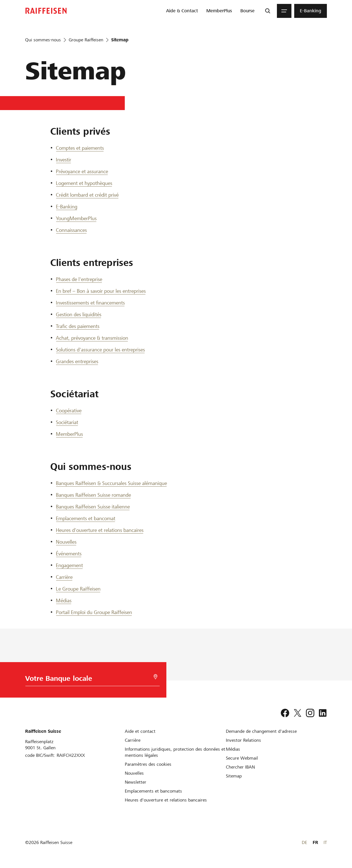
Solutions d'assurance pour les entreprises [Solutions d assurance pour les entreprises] (100, 350)
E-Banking (67, 207)
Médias (64, 601)
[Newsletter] (136, 782)
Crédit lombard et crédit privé (87, 195)
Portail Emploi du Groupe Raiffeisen (94, 612)
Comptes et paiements (80, 148)
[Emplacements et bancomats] (153, 791)
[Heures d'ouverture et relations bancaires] (166, 800)
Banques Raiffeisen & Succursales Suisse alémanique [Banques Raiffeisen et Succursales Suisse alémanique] (111, 483)
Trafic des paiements (78, 326)
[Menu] (284, 11)
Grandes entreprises (77, 361)
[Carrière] (133, 740)
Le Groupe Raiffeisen (78, 589)
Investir (64, 160)
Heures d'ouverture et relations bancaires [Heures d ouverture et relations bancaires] (100, 530)
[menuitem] (182, 11)
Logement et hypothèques (84, 183)
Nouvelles (66, 542)
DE (304, 842)
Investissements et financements (90, 303)
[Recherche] (268, 11)
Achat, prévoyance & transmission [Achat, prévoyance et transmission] (92, 338)
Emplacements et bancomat (86, 518)
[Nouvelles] (134, 773)
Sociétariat (67, 422)
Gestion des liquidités (79, 314)
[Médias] (233, 749)
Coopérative (69, 411)
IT (325, 842)
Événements (69, 554)
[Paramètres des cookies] (148, 764)
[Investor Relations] (243, 740)
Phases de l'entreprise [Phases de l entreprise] (79, 279)
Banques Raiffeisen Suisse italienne (93, 507)
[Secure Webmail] (242, 758)
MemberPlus (69, 434)
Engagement (69, 565)
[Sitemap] (234, 776)
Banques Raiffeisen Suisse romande (93, 495)
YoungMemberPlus (76, 218)
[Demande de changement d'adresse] (261, 731)
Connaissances (71, 230)
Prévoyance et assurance (82, 171)
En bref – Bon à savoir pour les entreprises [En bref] (101, 291)
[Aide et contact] (140, 731)
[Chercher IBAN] (240, 767)
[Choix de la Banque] (88, 680)
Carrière (64, 577)
